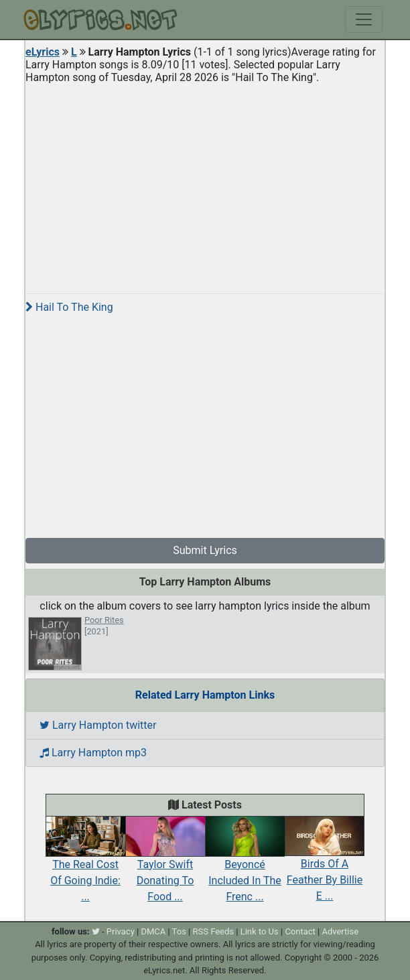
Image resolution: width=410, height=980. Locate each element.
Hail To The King (69, 307)
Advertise (340, 931)
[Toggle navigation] (364, 19)
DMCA (153, 931)
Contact (300, 931)
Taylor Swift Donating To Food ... (165, 865)
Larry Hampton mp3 (93, 753)
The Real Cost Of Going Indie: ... (85, 865)
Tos (179, 931)
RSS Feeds (214, 931)
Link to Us (260, 931)
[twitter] (96, 931)
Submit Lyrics (205, 550)
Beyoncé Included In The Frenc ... (245, 865)
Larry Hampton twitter (98, 725)
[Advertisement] (205, 184)
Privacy (121, 931)
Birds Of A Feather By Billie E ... (325, 865)
